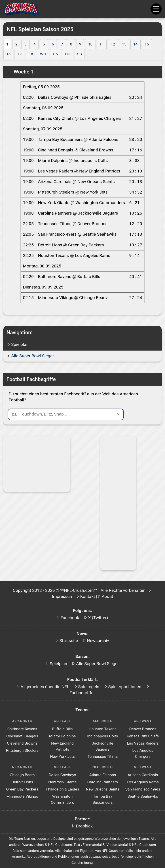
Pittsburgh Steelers (22, 750)
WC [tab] (43, 54)
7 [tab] (62, 44)
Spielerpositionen (125, 687)
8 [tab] (71, 44)
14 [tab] (135, 44)
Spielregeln (89, 687)
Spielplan (20, 344)
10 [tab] (90, 44)
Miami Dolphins (62, 736)
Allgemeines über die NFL (45, 687)
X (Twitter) (98, 618)
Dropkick (84, 826)
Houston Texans (103, 729)
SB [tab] (79, 54)
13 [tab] (124, 44)
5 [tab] (44, 44)
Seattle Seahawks (143, 796)
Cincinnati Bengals (22, 736)
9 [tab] (80, 44)
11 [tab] (102, 44)
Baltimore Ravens (22, 729)
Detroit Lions (22, 782)
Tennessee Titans (103, 756)
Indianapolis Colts (103, 736)
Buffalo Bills (62, 729)
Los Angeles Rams (143, 782)
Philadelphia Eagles (62, 789)
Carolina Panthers (103, 782)
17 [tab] (20, 54)
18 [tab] (31, 54)
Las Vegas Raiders (143, 743)
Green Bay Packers (22, 789)
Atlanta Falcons (103, 775)
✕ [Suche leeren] (118, 414)
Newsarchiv (98, 641)
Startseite (69, 641)
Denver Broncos (143, 729)
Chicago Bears (22, 775)
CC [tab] (68, 54)
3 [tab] (25, 44)
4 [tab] (35, 44)
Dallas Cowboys (62, 775)
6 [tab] (53, 44)
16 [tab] (8, 54)
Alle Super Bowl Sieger (33, 356)
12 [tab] (113, 44)
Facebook (70, 618)
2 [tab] (17, 44)
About (107, 596)
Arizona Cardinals (143, 775)
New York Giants (62, 782)
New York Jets (62, 756)
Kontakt (88, 596)
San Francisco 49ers (143, 789)
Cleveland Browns (22, 743)
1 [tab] (7, 44)
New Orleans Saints (103, 789)
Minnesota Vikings (22, 796)
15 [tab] (147, 44)
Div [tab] (56, 54)
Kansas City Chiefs (143, 736)
